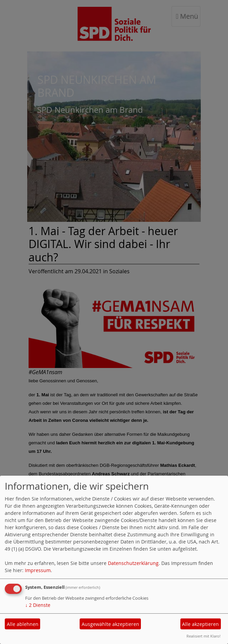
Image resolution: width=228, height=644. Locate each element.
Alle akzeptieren (200, 624)
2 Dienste (38, 605)
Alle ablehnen (23, 624)
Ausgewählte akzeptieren (110, 624)
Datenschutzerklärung (133, 563)
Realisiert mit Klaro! (203, 636)
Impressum (38, 570)
